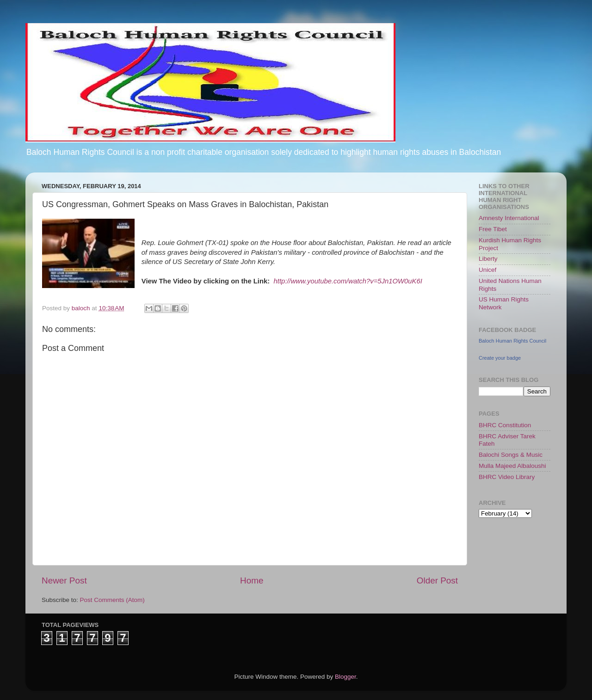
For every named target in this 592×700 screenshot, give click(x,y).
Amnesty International (509, 218)
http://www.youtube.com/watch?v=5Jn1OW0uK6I (348, 281)
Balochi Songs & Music (511, 455)
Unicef (487, 270)
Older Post (437, 580)
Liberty (488, 259)
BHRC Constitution (505, 425)
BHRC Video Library (507, 477)
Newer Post (64, 580)
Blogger (345, 677)
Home (252, 580)
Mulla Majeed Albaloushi (512, 466)
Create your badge (500, 358)
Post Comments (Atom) (112, 600)
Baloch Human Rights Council (512, 341)
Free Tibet (493, 229)
